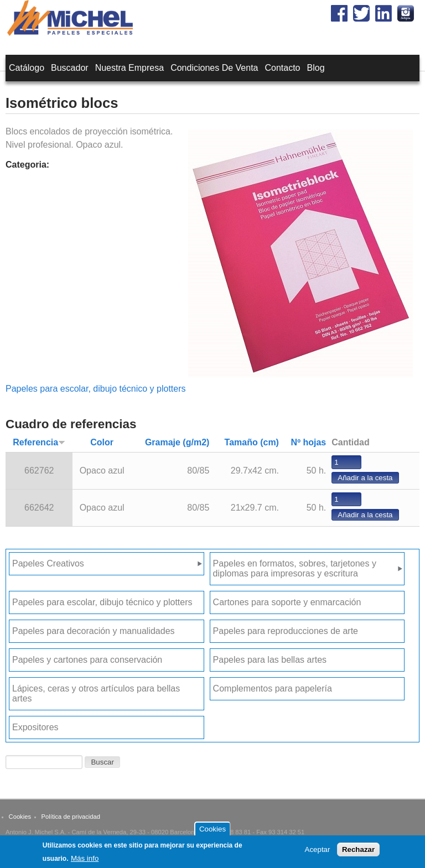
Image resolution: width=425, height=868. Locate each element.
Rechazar (358, 852)
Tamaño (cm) (252, 442)
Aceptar (318, 852)
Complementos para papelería (273, 688)
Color (102, 442)
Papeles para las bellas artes (270, 660)
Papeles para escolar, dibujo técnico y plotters (96, 389)
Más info (85, 861)
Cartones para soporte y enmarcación (287, 602)
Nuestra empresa (130, 68)
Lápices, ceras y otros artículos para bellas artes (96, 693)
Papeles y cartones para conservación (87, 660)
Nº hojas (309, 442)
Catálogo (27, 68)
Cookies (20, 817)
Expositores (35, 727)
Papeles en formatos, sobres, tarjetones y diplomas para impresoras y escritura (295, 568)
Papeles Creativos (48, 563)
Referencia (39, 442)
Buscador (70, 68)
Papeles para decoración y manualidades (94, 631)
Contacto (282, 68)
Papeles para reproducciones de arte (286, 631)
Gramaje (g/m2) (177, 442)
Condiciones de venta (214, 68)
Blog (316, 68)
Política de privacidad (71, 817)
